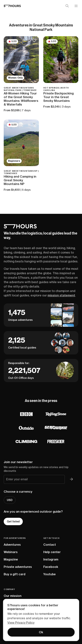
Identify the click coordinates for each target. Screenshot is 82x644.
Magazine (11, 559)
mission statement (61, 295)
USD (10, 500)
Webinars (11, 552)
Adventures (12, 545)
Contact (50, 545)
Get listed (13, 521)
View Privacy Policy (21, 623)
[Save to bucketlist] (34, 41)
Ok (41, 632)
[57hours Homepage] (12, 6)
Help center (52, 552)
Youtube (50, 574)
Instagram (51, 559)
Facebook (51, 567)
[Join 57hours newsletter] (71, 479)
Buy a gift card (15, 574)
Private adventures (18, 567)
